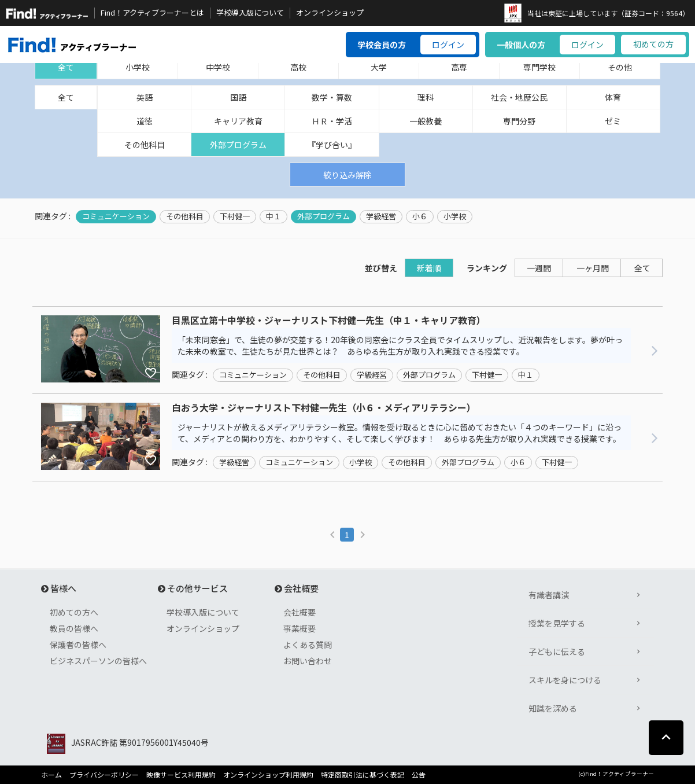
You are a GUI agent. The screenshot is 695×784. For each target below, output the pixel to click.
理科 (426, 97)
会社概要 (300, 612)
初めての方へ (74, 612)
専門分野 (519, 121)
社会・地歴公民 (519, 97)
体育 (613, 97)
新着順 (429, 268)
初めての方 (653, 44)
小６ (420, 216)
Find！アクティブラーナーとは (152, 13)
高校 (298, 67)
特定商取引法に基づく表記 (363, 775)
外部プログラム (238, 145)
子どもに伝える (557, 652)
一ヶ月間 (593, 268)
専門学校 (539, 67)
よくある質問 (308, 645)
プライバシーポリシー (104, 775)
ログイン (448, 45)
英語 (145, 97)
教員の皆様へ (74, 628)
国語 (238, 97)
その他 (620, 67)
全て (66, 67)
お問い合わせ (308, 661)
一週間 (539, 268)
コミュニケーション (116, 216)
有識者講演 (549, 595)
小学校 (138, 67)
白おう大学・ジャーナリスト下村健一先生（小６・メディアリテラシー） (324, 408)
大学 (379, 67)
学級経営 (381, 216)
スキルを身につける (565, 680)
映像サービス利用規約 (181, 775)
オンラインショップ (330, 13)
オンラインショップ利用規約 (268, 775)
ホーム (51, 775)
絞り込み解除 (347, 175)
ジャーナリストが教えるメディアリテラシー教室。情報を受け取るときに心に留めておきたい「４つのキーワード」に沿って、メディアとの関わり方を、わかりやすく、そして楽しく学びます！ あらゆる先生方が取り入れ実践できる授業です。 (400, 433)
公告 (419, 775)
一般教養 (426, 121)
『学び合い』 (332, 145)
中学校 (218, 67)
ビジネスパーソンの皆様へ (98, 661)
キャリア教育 (238, 121)
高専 (459, 67)
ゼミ (613, 121)
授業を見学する (557, 623)
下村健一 (235, 216)
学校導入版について (250, 13)
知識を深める (553, 708)
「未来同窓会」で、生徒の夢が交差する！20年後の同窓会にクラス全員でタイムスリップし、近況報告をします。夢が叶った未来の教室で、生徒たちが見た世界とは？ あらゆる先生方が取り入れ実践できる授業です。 (400, 345)
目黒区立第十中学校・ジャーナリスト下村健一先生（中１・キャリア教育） (329, 321)
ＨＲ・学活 (332, 121)
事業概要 (300, 628)
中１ (273, 216)
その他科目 (145, 145)
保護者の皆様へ (78, 645)
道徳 (145, 121)
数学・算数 (332, 97)
